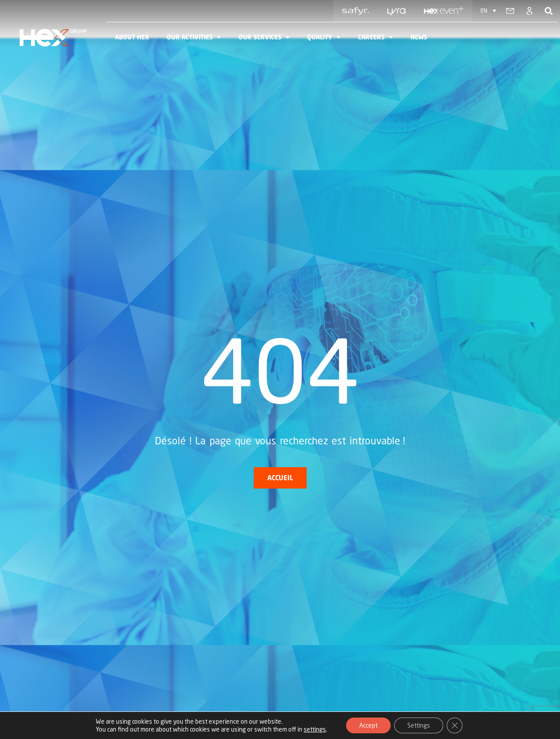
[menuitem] (488, 11)
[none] (488, 11)
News (419, 37)
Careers (375, 37)
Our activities (194, 37)
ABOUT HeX (132, 37)
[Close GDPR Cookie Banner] (455, 725)
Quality (324, 37)
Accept (368, 725)
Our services (264, 37)
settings (315, 729)
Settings (419, 725)
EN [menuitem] (484, 11)
